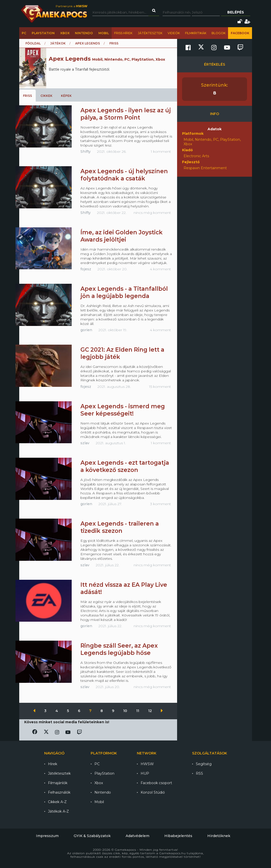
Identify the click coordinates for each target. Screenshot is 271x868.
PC (24, 33)
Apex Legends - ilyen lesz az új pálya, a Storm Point (126, 114)
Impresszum (47, 836)
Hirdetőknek (219, 836)
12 (150, 711)
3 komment (160, 504)
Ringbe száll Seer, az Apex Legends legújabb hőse (119, 649)
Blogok (219, 33)
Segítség (204, 764)
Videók (174, 33)
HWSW (147, 764)
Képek (66, 96)
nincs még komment (152, 213)
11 (138, 711)
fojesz (86, 269)
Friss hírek (123, 33)
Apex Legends (88, 43)
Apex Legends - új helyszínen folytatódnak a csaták (124, 175)
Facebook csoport (156, 783)
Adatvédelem (137, 836)
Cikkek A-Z (57, 802)
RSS (199, 773)
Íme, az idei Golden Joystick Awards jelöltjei (122, 236)
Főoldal (33, 43)
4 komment (160, 269)
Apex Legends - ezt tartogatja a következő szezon (125, 466)
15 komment (160, 387)
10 (126, 711)
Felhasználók (59, 792)
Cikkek (46, 96)
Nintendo (84, 33)
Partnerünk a (72, 6)
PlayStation (43, 33)
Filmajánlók (58, 783)
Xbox (65, 33)
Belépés (236, 12)
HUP (145, 773)
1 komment (161, 151)
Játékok (58, 43)
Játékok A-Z (58, 811)
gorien (86, 330)
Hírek (53, 764)
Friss (27, 96)
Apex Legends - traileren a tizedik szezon (120, 527)
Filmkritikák (196, 33)
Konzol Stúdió (153, 792)
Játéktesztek (150, 33)
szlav (85, 443)
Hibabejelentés (178, 836)
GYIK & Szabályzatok (92, 836)
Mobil (104, 33)
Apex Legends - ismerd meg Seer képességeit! (123, 410)
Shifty (86, 151)
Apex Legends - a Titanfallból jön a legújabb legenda (124, 292)
